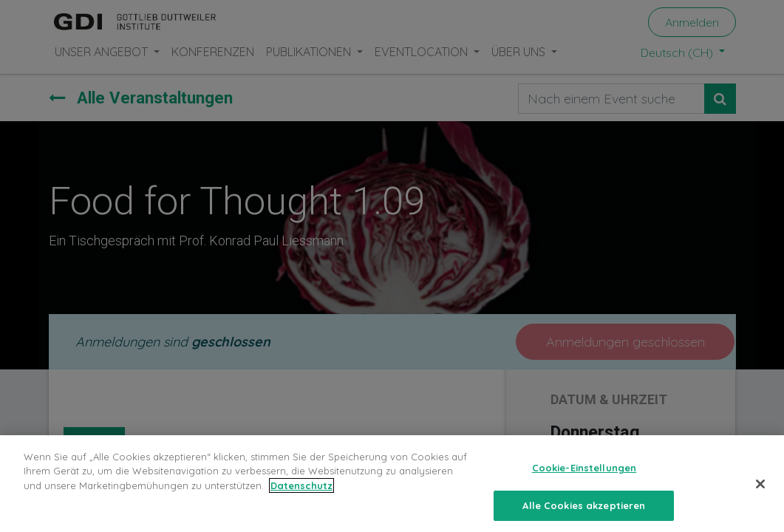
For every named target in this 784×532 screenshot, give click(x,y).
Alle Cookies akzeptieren (584, 515)
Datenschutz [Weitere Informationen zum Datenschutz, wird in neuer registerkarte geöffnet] (301, 495)
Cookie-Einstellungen (584, 477)
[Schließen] (760, 494)
